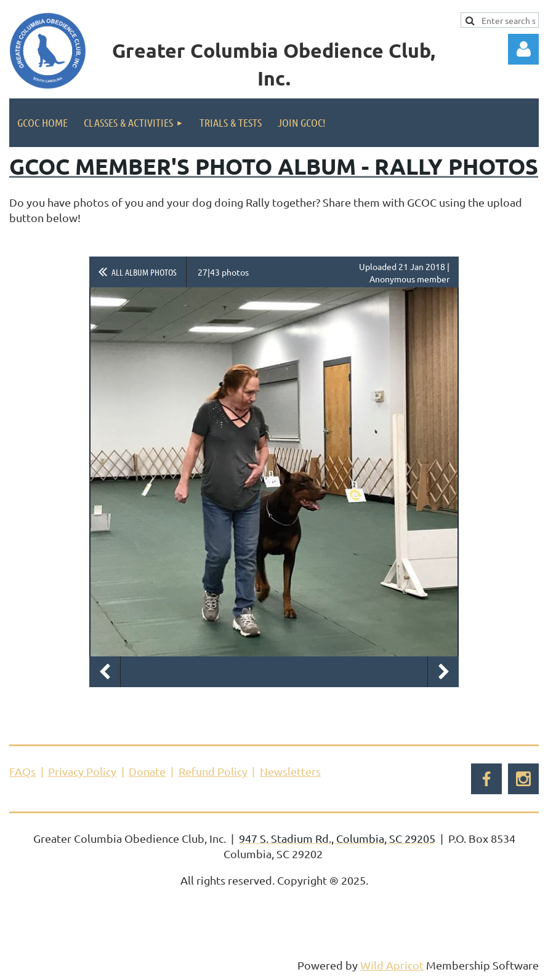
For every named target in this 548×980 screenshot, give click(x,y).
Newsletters (290, 771)
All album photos (144, 272)
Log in (523, 49)
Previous (105, 672)
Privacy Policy (82, 771)
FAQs (22, 771)
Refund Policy (213, 771)
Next (443, 672)
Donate (147, 771)
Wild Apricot (392, 965)
